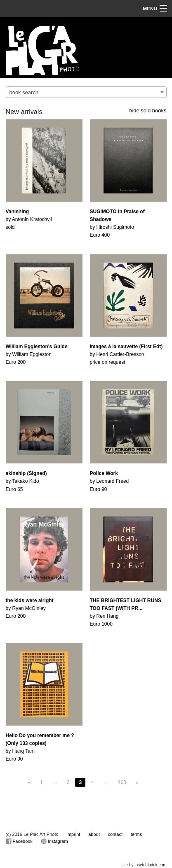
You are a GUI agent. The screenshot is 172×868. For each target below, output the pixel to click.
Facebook (19, 841)
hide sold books (148, 111)
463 (122, 782)
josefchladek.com (150, 865)
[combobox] (86, 92)
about (94, 834)
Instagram (54, 841)
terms (137, 834)
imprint (73, 834)
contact (115, 834)
